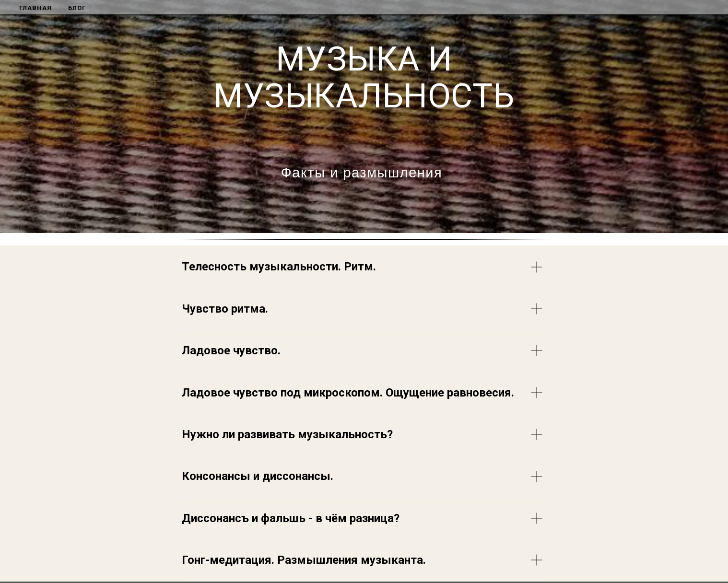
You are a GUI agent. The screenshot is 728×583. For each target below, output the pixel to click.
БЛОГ (77, 8)
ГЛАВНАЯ (35, 8)
